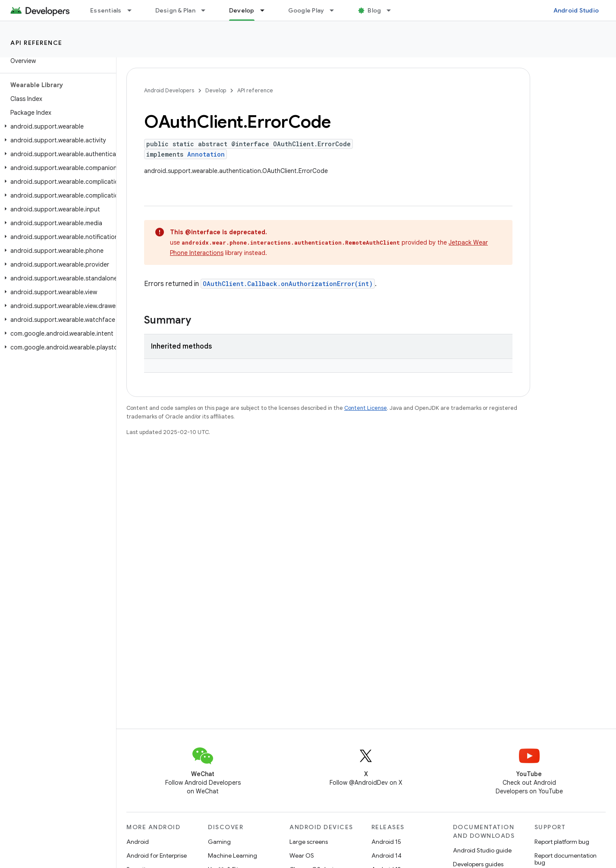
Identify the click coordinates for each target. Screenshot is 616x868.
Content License (366, 408)
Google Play (306, 10)
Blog (374, 10)
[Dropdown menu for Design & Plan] (207, 10)
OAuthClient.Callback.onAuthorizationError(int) (288, 284)
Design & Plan (175, 10)
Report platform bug (562, 842)
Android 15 (386, 842)
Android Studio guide (482, 850)
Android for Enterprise (157, 855)
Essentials (106, 10)
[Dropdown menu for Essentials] (133, 10)
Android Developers (169, 90)
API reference (36, 43)
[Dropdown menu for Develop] (266, 10)
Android (138, 842)
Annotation (206, 154)
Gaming (219, 842)
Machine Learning (233, 855)
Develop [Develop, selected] (242, 10)
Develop (216, 90)
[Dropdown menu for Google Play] (336, 10)
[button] (56, 126)
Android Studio (576, 10)
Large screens (309, 842)
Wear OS (302, 855)
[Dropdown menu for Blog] (393, 10)
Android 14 (387, 855)
